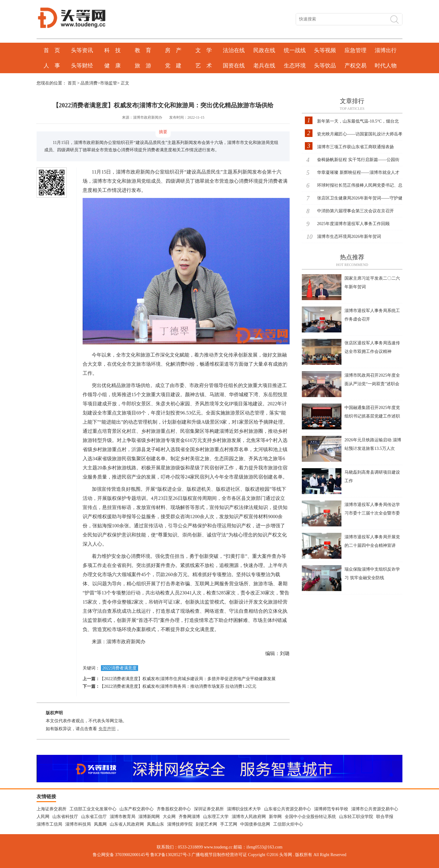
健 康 (112, 66)
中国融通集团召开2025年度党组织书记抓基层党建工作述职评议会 (372, 416)
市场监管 (109, 83)
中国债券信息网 (255, 824)
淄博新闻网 (149, 817)
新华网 (275, 817)
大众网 (169, 817)
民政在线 (264, 50)
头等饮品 (325, 66)
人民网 (43, 817)
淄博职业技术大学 (244, 809)
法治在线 (234, 50)
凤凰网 (100, 824)
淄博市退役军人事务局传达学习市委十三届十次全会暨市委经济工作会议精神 (372, 513)
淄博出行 (386, 50)
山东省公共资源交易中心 (287, 809)
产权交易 (355, 66)
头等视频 (325, 50)
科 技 (112, 50)
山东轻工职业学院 (356, 817)
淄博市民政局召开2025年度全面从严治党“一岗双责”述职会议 (372, 384)
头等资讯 (82, 50)
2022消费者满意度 (120, 668)
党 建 (173, 66)
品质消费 (89, 83)
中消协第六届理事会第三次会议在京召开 (355, 211)
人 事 (52, 66)
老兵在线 (264, 66)
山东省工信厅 (94, 817)
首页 (72, 83)
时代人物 (386, 66)
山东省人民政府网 (127, 824)
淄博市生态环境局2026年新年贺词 (349, 237)
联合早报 (385, 817)
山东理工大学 (216, 817)
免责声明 (107, 729)
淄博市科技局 (78, 824)
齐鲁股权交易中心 (174, 809)
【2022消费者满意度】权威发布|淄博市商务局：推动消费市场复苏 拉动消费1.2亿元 (178, 686)
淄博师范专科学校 (331, 809)
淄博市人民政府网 (249, 817)
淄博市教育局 (123, 817)
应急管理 (355, 50)
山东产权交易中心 (137, 809)
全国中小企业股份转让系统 (310, 817)
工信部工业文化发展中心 (93, 809)
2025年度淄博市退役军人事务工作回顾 (353, 224)
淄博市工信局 (49, 824)
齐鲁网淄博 (189, 817)
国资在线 (234, 66)
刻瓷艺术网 (206, 824)
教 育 (143, 50)
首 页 (52, 50)
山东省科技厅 (65, 817)
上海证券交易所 (52, 809)
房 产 (173, 50)
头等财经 (82, 66)
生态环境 (295, 66)
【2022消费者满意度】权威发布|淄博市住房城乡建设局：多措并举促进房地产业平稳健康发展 (188, 679)
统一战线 (295, 50)
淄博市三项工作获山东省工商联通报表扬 (355, 147)
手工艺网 (229, 824)
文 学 (204, 50)
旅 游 (143, 66)
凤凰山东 (155, 824)
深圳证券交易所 (209, 809)
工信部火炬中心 (288, 824)
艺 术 (204, 66)
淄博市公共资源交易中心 (375, 809)
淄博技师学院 (180, 824)
